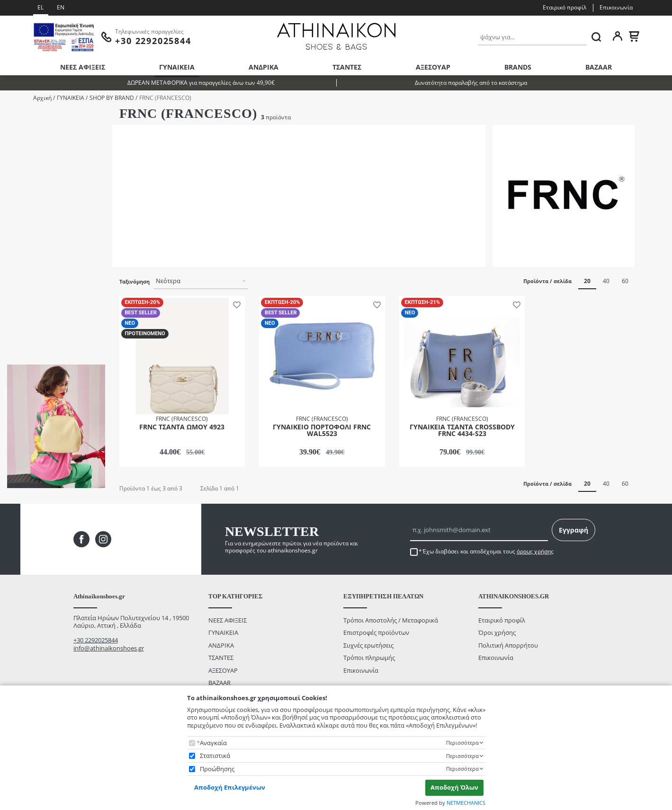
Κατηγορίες (22, 118)
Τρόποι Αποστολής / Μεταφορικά (391, 620)
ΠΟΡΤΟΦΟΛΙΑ (39, 132)
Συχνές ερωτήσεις (368, 645)
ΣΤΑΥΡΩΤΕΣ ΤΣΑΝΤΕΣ (49, 145)
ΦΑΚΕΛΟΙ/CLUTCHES (49, 170)
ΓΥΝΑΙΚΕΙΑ (177, 67)
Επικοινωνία (616, 7)
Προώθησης (217, 769)
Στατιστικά (215, 756)
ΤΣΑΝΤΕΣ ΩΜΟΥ (42, 157)
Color (14, 193)
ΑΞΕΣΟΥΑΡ (433, 67)
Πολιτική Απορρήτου (508, 645)
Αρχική (42, 98)
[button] (235, 304)
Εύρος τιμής (25, 242)
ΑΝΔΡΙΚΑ (264, 67)
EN (61, 7)
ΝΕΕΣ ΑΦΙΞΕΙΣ (83, 67)
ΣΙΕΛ (26, 220)
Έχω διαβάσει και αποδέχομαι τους (488, 552)
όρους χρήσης (535, 551)
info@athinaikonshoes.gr (109, 648)
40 (606, 281)
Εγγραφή (573, 530)
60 (625, 281)
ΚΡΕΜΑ (30, 208)
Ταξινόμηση (134, 282)
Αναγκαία (213, 743)
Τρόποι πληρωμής (369, 658)
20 (587, 281)
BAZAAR (599, 67)
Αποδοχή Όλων (454, 787)
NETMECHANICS (466, 803)
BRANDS (518, 67)
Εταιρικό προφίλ (564, 7)
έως (50, 302)
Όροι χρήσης (497, 632)
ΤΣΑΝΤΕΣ (347, 67)
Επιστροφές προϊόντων (376, 632)
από (19, 302)
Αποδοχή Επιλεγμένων (230, 787)
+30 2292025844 (96, 640)
